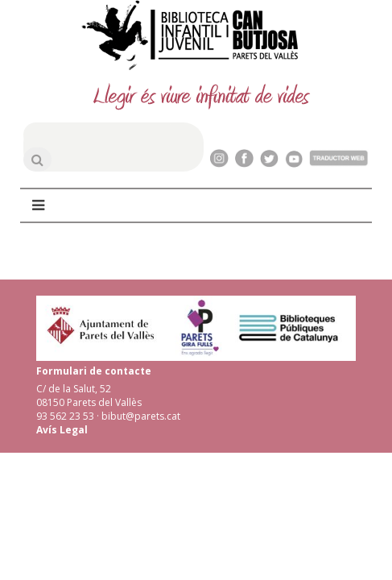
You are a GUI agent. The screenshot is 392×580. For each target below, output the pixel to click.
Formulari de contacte (94, 371)
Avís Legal (62, 430)
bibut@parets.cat (141, 416)
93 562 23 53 (65, 416)
